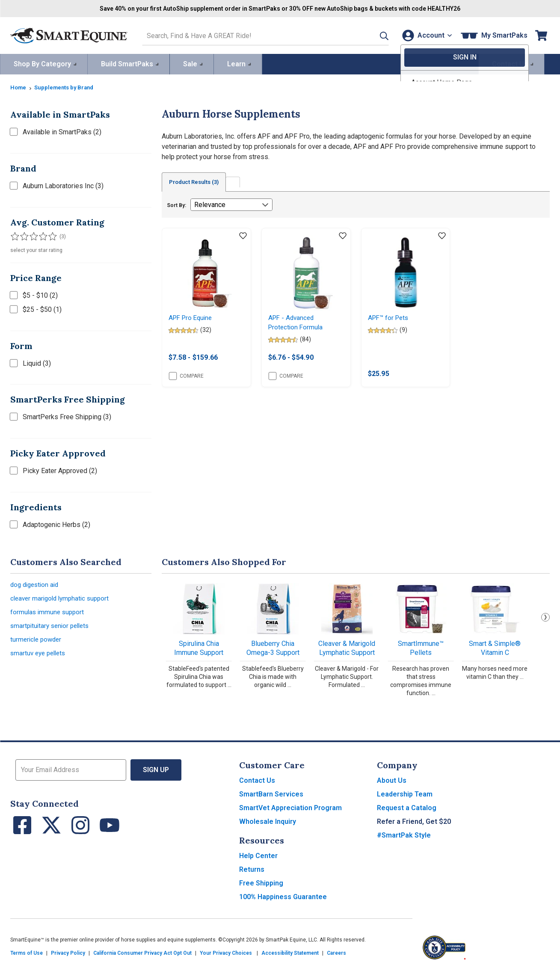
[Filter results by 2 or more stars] (23, 235)
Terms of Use (27, 952)
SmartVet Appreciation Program (290, 807)
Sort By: (176, 204)
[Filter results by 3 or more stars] (32, 235)
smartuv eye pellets (40, 656)
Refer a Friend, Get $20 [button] (414, 820)
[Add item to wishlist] (243, 235)
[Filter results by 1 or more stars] (15, 235)
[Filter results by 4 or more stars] (40, 235)
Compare (186, 377)
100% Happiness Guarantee (283, 895)
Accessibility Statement (290, 952)
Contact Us (257, 779)
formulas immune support (49, 613)
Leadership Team (405, 793)
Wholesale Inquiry (268, 820)
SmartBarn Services (271, 793)
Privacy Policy (68, 952)
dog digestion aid (36, 584)
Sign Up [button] (156, 768)
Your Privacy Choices (226, 952)
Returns (252, 868)
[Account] (425, 35)
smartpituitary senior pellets (52, 627)
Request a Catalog (407, 807)
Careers (336, 952)
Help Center (258, 854)
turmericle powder (37, 642)
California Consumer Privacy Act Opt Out (142, 952)
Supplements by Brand (67, 86)
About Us (392, 779)
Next (545, 616)
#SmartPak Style (404, 834)
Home (19, 86)
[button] (373, 35)
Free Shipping (261, 882)
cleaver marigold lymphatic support (63, 598)
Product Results (198, 181)
